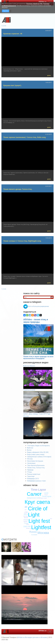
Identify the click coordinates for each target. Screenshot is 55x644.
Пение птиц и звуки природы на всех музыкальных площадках (38, 357)
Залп (51, 519)
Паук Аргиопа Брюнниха (36, 465)
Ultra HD (27, 526)
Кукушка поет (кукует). (12, 85)
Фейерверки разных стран (36, 481)
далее (49, 75)
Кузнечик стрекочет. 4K (13, 34)
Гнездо (26, 512)
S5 (27, 513)
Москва (30, 459)
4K (26, 507)
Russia (33, 532)
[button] (26, 339)
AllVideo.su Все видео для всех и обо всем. (32, 637)
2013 (26, 515)
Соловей (34, 535)
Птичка (26, 520)
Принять (6, 11)
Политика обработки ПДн (35, 4)
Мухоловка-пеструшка (35, 461)
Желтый (26, 518)
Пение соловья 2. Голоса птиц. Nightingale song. (22, 241)
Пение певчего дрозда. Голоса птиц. (18, 189)
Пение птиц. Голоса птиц (36, 468)
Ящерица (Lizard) (29, 390)
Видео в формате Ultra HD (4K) (38, 452)
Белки (29, 450)
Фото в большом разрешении (38, 306)
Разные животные (34, 474)
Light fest (39, 521)
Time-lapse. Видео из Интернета (38, 446)
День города (44, 498)
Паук (25, 513)
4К (30, 529)
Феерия (28, 528)
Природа (30, 470)
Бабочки (30, 448)
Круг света (37, 502)
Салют (34, 494)
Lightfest (41, 527)
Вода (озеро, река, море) (36, 454)
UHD (46, 493)
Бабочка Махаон (29, 366)
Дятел (28, 525)
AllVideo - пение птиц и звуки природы (36, 321)
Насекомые (31, 463)
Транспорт (31, 476)
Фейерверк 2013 (33, 479)
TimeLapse (47, 496)
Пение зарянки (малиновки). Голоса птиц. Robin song (25, 137)
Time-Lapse (38, 490)
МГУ (26, 510)
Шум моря (26, 517)
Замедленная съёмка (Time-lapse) (39, 457)
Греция (46, 495)
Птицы (30, 472)
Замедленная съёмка (34, 498)
